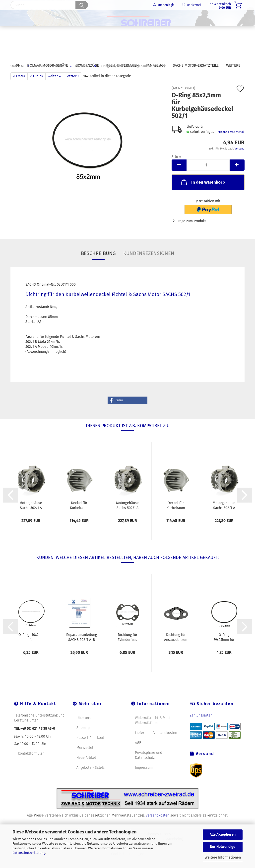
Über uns (84, 729)
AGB (138, 754)
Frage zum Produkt (191, 232)
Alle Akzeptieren (223, 835)
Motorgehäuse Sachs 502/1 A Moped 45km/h (31, 516)
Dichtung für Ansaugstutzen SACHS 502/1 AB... (176, 648)
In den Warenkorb (202, 193)
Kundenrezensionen (149, 265)
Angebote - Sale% (91, 779)
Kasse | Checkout (90, 749)
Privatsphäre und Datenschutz (149, 767)
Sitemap (83, 739)
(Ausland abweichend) (230, 143)
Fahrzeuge (156, 65)
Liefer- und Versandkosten (156, 744)
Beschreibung (98, 265)
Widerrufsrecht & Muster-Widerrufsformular (155, 732)
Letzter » (72, 88)
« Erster (19, 88)
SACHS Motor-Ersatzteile (196, 65)
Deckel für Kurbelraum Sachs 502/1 (79, 516)
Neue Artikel (86, 769)
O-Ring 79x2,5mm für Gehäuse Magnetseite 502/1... (224, 648)
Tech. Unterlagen (123, 65)
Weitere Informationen (223, 857)
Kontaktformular (31, 765)
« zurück (36, 88)
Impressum (144, 779)
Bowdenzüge (87, 65)
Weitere (233, 65)
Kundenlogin (164, 5)
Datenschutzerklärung (29, 853)
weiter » (54, 88)
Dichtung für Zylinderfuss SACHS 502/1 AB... (127, 648)
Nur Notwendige (223, 847)
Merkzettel (191, 5)
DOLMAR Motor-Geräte (48, 65)
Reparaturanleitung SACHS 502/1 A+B (82, 648)
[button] (127, 412)
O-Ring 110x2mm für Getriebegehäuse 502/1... (32, 648)
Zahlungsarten (201, 727)
